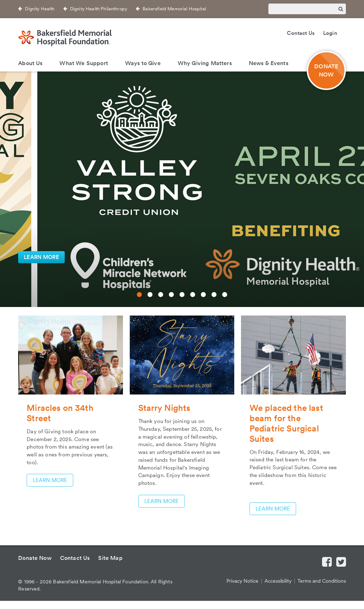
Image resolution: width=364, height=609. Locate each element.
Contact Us (301, 33)
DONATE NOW (326, 70)
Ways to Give (143, 63)
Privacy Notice (242, 581)
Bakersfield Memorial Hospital (174, 9)
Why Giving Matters (205, 63)
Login (330, 33)
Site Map (110, 558)
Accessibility (278, 581)
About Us (30, 63)
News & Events (269, 63)
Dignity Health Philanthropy (99, 9)
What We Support (84, 63)
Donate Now (35, 558)
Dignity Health (40, 9)
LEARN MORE (41, 257)
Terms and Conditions (322, 581)
